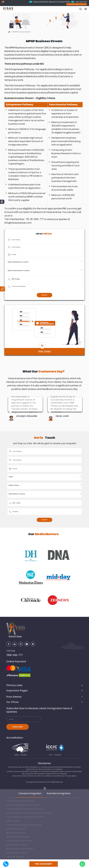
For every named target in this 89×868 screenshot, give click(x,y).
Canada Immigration (30, 793)
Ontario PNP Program (16, 829)
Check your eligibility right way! (77, 4)
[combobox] (44, 262)
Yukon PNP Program (15, 857)
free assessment (44, 864)
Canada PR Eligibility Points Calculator (24, 805)
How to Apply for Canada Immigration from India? (29, 813)
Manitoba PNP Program (17, 845)
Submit (44, 295)
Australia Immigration (59, 793)
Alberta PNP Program (16, 833)
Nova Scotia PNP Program (18, 837)
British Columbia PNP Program (20, 849)
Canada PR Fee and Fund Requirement (24, 825)
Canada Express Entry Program (21, 801)
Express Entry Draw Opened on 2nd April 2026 (53, 2)
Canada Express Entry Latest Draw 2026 (24, 809)
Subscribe (18, 727)
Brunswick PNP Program (17, 853)
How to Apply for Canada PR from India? (25, 817)
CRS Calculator (13, 821)
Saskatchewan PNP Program (19, 841)
